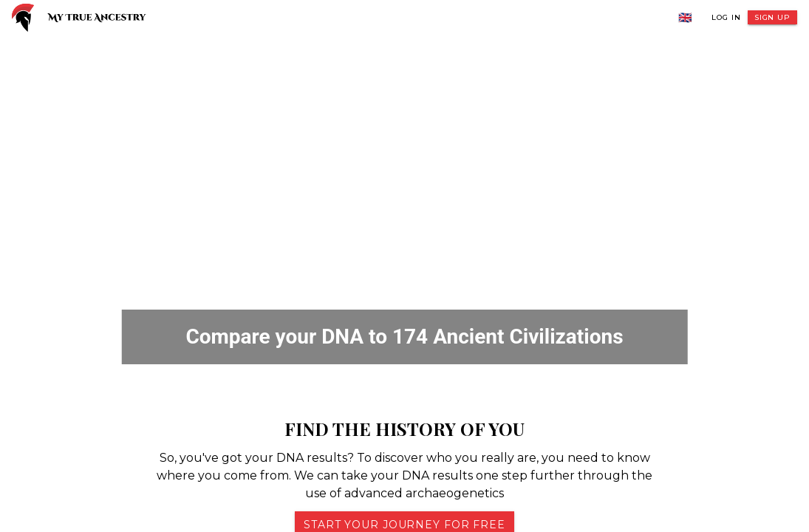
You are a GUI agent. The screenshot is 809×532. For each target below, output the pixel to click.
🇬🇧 (686, 17)
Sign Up (772, 17)
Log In (726, 17)
